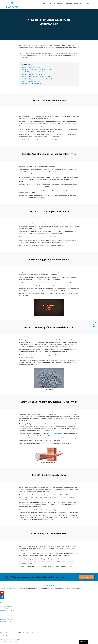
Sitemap (16, 641)
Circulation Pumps (56, 4)
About (43, 4)
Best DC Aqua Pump (74, 4)
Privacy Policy (3, 641)
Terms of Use (10, 641)
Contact (87, 4)
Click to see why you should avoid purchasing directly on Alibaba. (39, 237)
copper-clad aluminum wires (54, 434)
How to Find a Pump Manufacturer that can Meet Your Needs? (38, 140)
